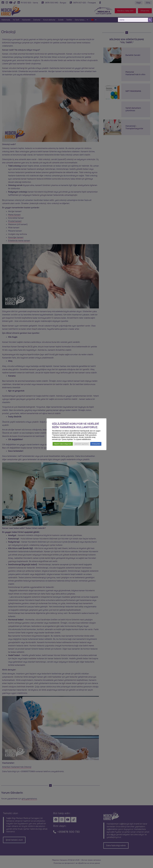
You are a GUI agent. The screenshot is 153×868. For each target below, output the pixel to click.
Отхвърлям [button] (96, 444)
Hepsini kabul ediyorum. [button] (63, 444)
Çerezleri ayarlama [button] (82, 444)
